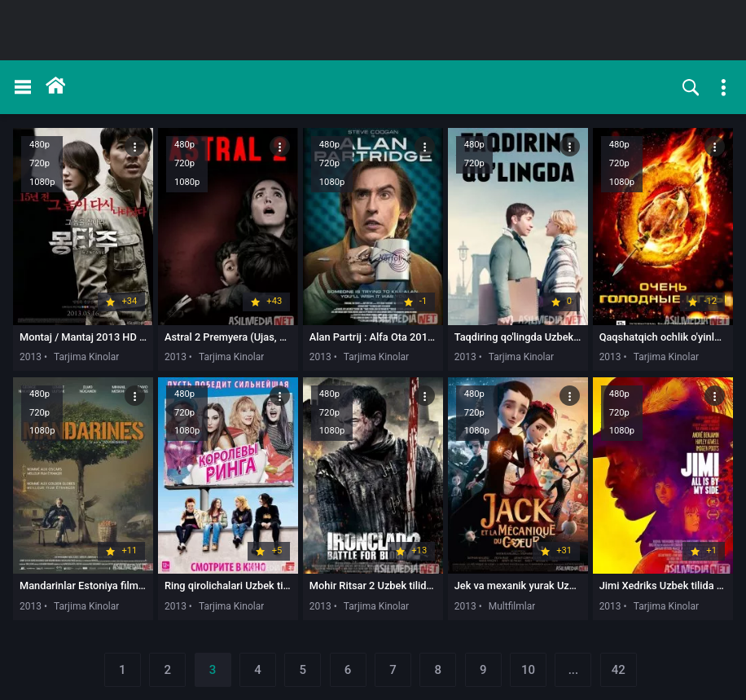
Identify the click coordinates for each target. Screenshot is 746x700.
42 (619, 670)
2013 (31, 357)
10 (528, 670)
